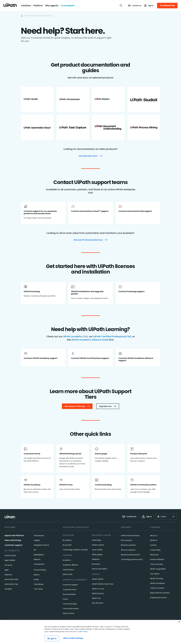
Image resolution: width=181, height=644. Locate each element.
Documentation (69, 594)
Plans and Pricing (13, 540)
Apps (7, 570)
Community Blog (70, 604)
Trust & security (157, 564)
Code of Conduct (157, 588)
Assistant (8, 575)
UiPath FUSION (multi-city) (103, 584)
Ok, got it (52, 638)
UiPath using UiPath (158, 569)
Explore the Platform (14, 535)
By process (67, 545)
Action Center (10, 555)
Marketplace (39, 555)
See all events (98, 603)
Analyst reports (98, 545)
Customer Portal (69, 590)
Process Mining (40, 570)
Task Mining (38, 584)
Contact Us (129, 517)
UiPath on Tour (98, 589)
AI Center (8, 565)
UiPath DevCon (98, 593)
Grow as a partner (128, 550)
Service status (69, 613)
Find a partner (127, 540)
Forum (65, 599)
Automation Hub (11, 579)
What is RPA (68, 574)
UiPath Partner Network (130, 536)
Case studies (97, 550)
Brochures (96, 564)
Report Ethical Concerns (160, 593)
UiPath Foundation (157, 583)
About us (154, 536)
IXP (35, 550)
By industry (67, 540)
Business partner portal (130, 555)
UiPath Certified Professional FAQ (112, 336)
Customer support (14, 545)
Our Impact (155, 574)
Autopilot (8, 589)
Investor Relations (157, 559)
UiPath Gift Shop (157, 579)
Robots (37, 575)
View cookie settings (73, 638)
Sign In (147, 517)
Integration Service (41, 545)
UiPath (96, 598)
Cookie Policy (82, 631)
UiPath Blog (96, 540)
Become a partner (128, 545)
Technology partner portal (132, 559)
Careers (153, 545)
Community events (71, 609)
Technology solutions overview (75, 550)
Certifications (68, 570)
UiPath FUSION (98, 579)
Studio (36, 579)
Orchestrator (39, 564)
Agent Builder (10, 560)
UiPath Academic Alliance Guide (90, 340)
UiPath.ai (154, 540)
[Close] (179, 622)
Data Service (39, 536)
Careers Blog (155, 550)
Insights (37, 540)
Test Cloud (38, 589)
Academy (67, 560)
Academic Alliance (70, 565)
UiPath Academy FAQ (75, 336)
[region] (90, 632)
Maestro (37, 559)
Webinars (96, 559)
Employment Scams (158, 598)
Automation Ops (11, 584)
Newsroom (154, 555)
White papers (97, 555)
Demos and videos (99, 569)
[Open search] (121, 5)
